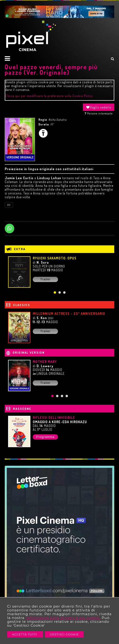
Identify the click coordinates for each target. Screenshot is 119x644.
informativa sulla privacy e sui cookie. (63, 618)
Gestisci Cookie (64, 634)
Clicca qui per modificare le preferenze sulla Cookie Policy (49, 96)
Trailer (45, 279)
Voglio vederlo (99, 107)
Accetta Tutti (25, 634)
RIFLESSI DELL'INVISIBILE (54, 418)
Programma (45, 437)
